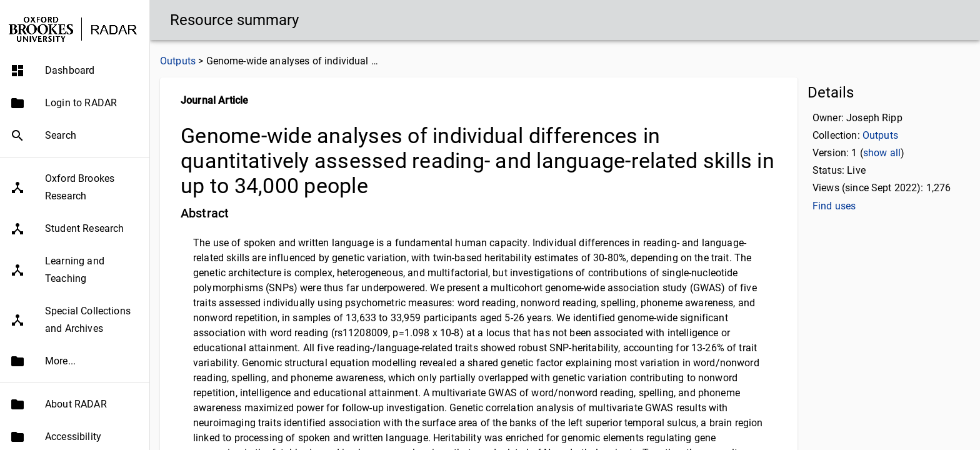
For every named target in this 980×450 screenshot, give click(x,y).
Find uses (834, 206)
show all (882, 153)
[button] (75, 71)
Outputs (178, 61)
